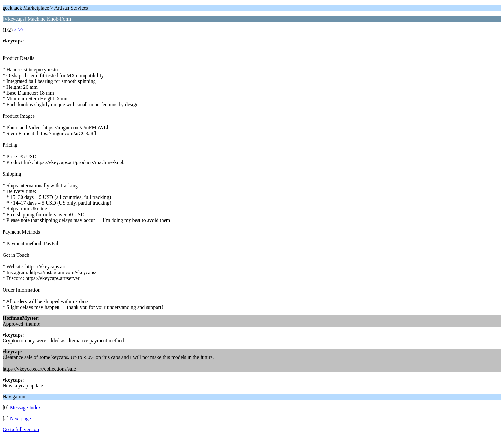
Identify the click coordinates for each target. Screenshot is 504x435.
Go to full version (21, 429)
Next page (20, 418)
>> (21, 30)
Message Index (25, 407)
